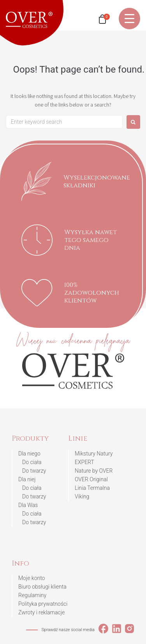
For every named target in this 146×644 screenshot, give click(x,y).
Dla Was (28, 505)
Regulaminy (32, 595)
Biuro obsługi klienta (42, 587)
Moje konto (32, 578)
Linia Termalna (92, 488)
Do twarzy (34, 471)
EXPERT (84, 462)
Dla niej (27, 479)
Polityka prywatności (43, 604)
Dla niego (29, 454)
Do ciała (32, 462)
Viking (82, 496)
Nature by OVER (94, 471)
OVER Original (91, 479)
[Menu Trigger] (129, 19)
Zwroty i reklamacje (41, 612)
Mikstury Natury (94, 454)
